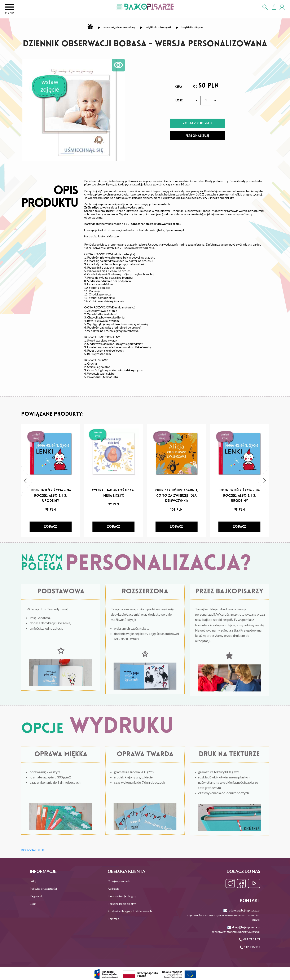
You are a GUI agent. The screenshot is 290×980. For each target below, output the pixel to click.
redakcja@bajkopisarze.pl (223, 915)
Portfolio (113, 919)
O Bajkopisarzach (119, 881)
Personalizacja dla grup (122, 896)
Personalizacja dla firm (122, 904)
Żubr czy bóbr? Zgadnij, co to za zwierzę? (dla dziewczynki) (176, 496)
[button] (27, 481)
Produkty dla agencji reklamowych (130, 911)
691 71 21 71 (250, 939)
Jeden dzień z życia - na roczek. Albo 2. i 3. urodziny (51, 496)
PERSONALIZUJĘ (197, 136)
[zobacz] (50, 527)
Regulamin (37, 896)
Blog (33, 904)
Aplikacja (113, 889)
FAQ (33, 881)
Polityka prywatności (43, 889)
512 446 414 (250, 947)
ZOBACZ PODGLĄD (197, 123)
